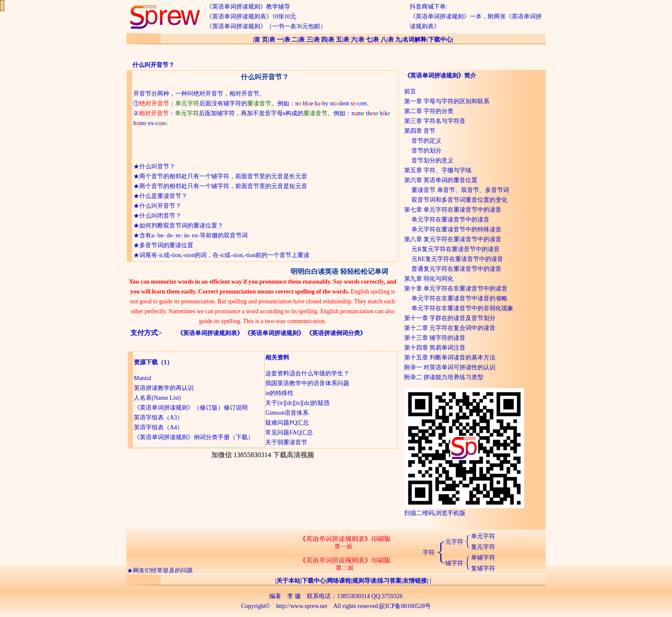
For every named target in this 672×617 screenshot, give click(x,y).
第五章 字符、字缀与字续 (438, 170)
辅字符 (454, 563)
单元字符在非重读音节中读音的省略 (459, 298)
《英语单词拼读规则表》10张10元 (251, 16)
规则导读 (364, 581)
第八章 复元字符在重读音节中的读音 (453, 239)
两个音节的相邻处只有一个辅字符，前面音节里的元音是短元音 (223, 186)
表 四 (321, 40)
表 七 (365, 40)
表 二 (291, 40)
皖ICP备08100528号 (405, 606)
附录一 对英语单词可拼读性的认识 (450, 367)
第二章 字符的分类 (429, 111)
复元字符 (483, 547)
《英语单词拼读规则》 (274, 333)
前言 (410, 91)
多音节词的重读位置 (166, 245)
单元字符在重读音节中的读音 (450, 220)
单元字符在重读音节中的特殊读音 (456, 229)
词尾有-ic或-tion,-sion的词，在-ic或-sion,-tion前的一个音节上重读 (224, 255)
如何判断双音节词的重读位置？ (181, 226)
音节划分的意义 (432, 160)
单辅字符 (483, 558)
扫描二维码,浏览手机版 (464, 510)
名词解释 (414, 40)
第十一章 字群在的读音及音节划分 (450, 318)
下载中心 (440, 40)
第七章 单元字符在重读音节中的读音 (453, 210)
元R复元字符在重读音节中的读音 (455, 249)
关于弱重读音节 (286, 442)
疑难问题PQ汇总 (287, 423)
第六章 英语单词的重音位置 (441, 180)
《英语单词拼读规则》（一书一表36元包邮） (266, 26)
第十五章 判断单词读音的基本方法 (450, 358)
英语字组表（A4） (158, 427)
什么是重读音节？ (163, 196)
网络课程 (339, 581)
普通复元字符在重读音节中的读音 (456, 269)
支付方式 (144, 333)
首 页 (261, 40)
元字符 (454, 542)
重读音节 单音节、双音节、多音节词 (460, 190)
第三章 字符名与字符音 (435, 121)
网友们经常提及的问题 (163, 571)
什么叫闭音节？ (160, 216)
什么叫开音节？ (160, 206)
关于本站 (288, 581)
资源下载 (146, 362)
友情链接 (415, 581)
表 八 (380, 40)
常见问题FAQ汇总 (289, 433)
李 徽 (294, 596)
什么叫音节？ (157, 166)
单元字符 (483, 536)
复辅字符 (483, 568)
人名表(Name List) (157, 398)
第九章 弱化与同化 (429, 279)
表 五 (335, 40)
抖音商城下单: (429, 7)
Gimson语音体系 (287, 413)
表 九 (395, 40)
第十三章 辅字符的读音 (435, 338)
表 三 (306, 40)
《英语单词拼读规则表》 (210, 333)
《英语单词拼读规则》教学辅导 (248, 7)
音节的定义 (426, 141)
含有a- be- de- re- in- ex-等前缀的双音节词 (193, 235)
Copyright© (256, 606)
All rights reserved (356, 606)
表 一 (276, 40)
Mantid (142, 378)
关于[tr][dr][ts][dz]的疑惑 (297, 403)
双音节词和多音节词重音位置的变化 (459, 200)
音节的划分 (426, 151)
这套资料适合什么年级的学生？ (307, 373)
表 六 (350, 40)
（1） (165, 362)
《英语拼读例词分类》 (336, 333)
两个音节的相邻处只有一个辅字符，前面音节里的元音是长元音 (223, 176)
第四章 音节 (420, 131)
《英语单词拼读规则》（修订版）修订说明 (191, 408)
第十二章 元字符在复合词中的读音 (450, 328)
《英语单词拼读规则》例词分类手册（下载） (194, 437)
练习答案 (390, 581)
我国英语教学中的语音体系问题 (307, 383)
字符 (429, 553)
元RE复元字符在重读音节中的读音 (457, 259)
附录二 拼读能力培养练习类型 (444, 377)
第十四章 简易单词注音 (435, 348)
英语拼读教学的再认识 (164, 388)
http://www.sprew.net (302, 606)
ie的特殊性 (279, 393)
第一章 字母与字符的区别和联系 (447, 101)
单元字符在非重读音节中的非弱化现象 (462, 308)
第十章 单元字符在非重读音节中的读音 (456, 289)
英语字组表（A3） (158, 418)
